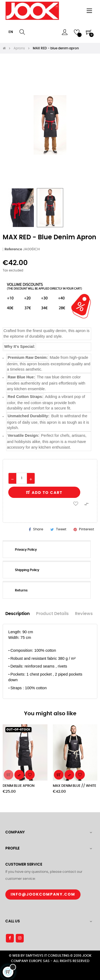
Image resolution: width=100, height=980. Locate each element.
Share (38, 529)
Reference (13, 249)
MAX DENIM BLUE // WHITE (75, 786)
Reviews (84, 614)
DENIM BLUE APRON (19, 786)
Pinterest (87, 529)
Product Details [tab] (52, 614)
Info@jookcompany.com (43, 895)
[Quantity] (22, 478)
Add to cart (44, 493)
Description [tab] (18, 614)
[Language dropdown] (11, 32)
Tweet (61, 529)
